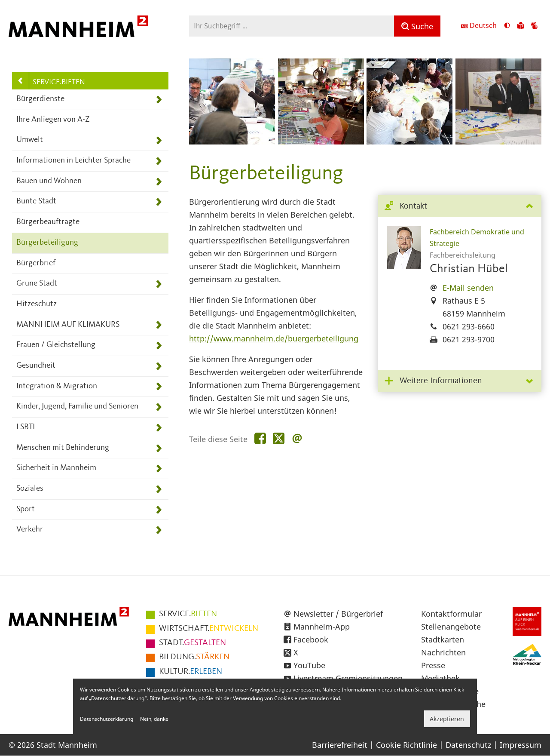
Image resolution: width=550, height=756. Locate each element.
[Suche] (417, 26)
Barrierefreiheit (340, 745)
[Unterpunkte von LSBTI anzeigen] (159, 428)
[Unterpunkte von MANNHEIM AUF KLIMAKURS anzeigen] (159, 325)
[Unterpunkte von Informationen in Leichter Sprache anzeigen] (159, 161)
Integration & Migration (57, 386)
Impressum (521, 745)
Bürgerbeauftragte (48, 222)
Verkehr (30, 530)
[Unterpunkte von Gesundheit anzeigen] (159, 366)
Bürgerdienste (40, 99)
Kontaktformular (451, 614)
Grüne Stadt (37, 284)
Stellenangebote (451, 627)
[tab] (460, 207)
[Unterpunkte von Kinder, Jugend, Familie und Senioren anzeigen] (159, 407)
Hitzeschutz (37, 304)
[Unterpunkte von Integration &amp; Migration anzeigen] (159, 387)
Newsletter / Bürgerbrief (338, 614)
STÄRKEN (194, 657)
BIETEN (188, 614)
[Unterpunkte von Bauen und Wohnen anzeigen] (159, 182)
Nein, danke (154, 719)
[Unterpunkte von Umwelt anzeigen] (159, 140)
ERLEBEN (191, 672)
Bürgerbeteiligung (47, 243)
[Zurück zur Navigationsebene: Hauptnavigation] (21, 81)
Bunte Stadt (36, 201)
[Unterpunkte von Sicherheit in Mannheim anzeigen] (159, 469)
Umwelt (30, 140)
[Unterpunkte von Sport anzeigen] (159, 510)
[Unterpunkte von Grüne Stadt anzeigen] (159, 284)
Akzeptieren (447, 719)
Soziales (30, 489)
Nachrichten (443, 652)
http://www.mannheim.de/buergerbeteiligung (274, 338)
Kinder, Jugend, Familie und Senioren (77, 407)
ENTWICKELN (209, 629)
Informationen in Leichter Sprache (73, 161)
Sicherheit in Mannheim (56, 468)
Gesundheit (36, 366)
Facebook (311, 639)
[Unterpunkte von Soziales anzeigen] (159, 489)
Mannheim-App (322, 627)
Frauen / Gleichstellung (56, 345)
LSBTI (26, 427)
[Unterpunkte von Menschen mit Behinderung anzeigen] (159, 448)
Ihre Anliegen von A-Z (53, 120)
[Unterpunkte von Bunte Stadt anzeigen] (159, 202)
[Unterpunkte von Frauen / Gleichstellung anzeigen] (159, 346)
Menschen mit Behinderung (63, 448)
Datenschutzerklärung (107, 719)
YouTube (309, 665)
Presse (433, 665)
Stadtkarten (443, 639)
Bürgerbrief (36, 263)
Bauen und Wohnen (49, 181)
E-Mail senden (468, 288)
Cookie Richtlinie (406, 745)
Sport (26, 509)
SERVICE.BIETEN (59, 82)
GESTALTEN (192, 643)
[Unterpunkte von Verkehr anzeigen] (159, 530)
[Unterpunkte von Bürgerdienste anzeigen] (159, 100)
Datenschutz (468, 745)
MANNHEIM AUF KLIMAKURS (68, 325)
